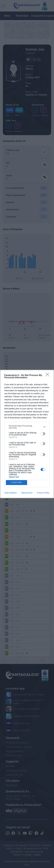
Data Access (27, 493)
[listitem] (27, 427)
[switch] (43, 434)
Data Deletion (11, 493)
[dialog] (27, 434)
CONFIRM (16, 483)
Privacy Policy (43, 493)
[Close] (48, 375)
